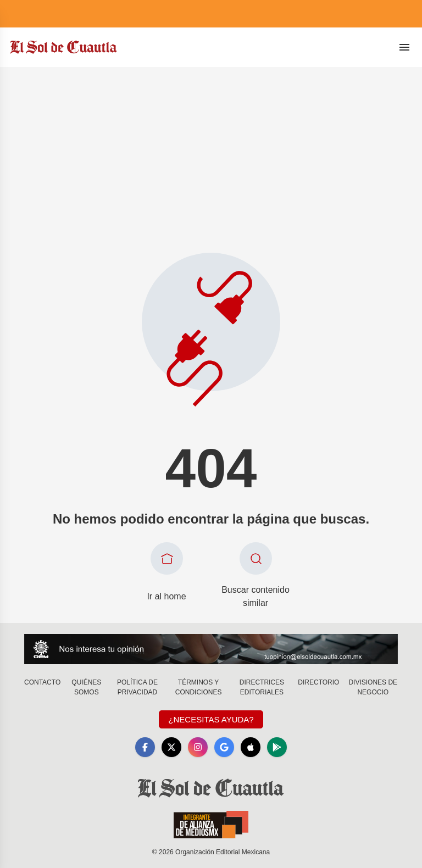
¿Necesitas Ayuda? (211, 719)
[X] (171, 747)
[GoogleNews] (224, 747)
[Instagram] (198, 747)
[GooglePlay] (277, 747)
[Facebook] (145, 747)
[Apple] (251, 747)
